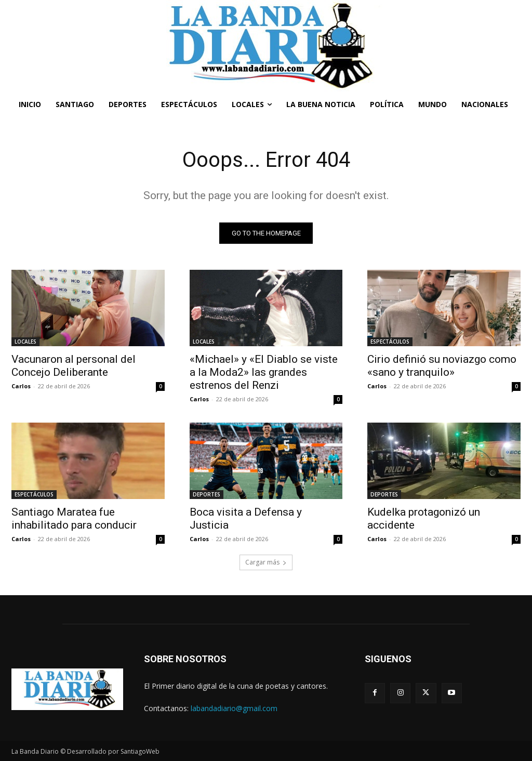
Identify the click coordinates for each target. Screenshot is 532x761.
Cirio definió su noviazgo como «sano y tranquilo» (442, 366)
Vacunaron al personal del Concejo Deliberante (74, 366)
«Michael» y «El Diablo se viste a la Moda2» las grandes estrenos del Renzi (264, 372)
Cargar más (266, 562)
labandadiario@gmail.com (234, 708)
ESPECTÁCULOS (390, 342)
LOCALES (25, 342)
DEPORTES (207, 495)
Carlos (21, 386)
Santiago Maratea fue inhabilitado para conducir (74, 519)
